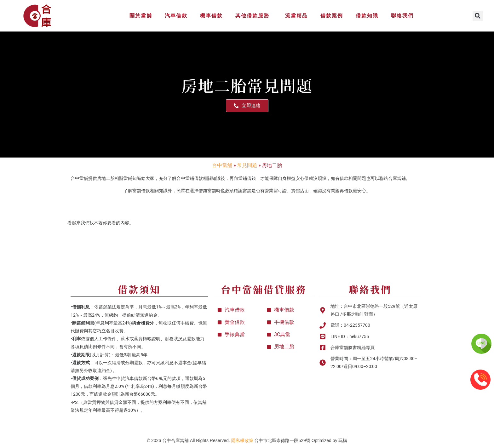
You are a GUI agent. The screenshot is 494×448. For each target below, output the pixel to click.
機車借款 (211, 16)
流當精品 (296, 16)
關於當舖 (141, 16)
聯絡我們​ (370, 289)
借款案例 (332, 16)
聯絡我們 (402, 16)
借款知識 (367, 16)
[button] (478, 16)
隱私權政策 (242, 440)
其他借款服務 (254, 16)
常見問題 (247, 165)
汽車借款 (176, 16)
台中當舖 (222, 165)
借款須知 (139, 289)
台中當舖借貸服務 (264, 289)
